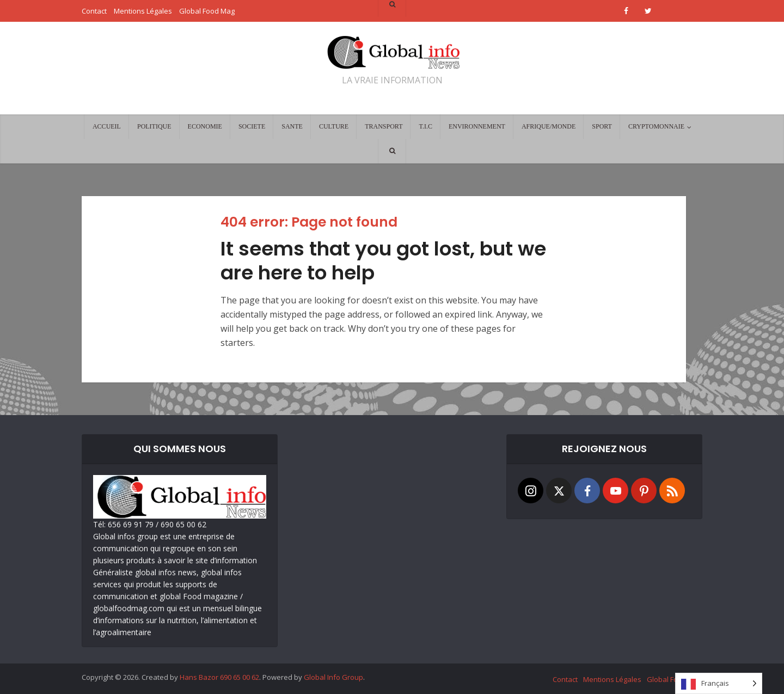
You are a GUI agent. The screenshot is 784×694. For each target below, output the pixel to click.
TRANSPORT (384, 126)
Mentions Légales (612, 679)
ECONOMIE (205, 126)
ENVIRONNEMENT (477, 126)
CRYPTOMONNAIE (656, 126)
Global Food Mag (675, 679)
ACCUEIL (107, 126)
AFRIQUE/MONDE (549, 126)
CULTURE (334, 126)
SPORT (602, 126)
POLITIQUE (154, 126)
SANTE (292, 126)
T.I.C (425, 126)
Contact (565, 679)
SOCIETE (252, 126)
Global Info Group (333, 677)
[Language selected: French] (719, 683)
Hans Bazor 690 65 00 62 (219, 677)
